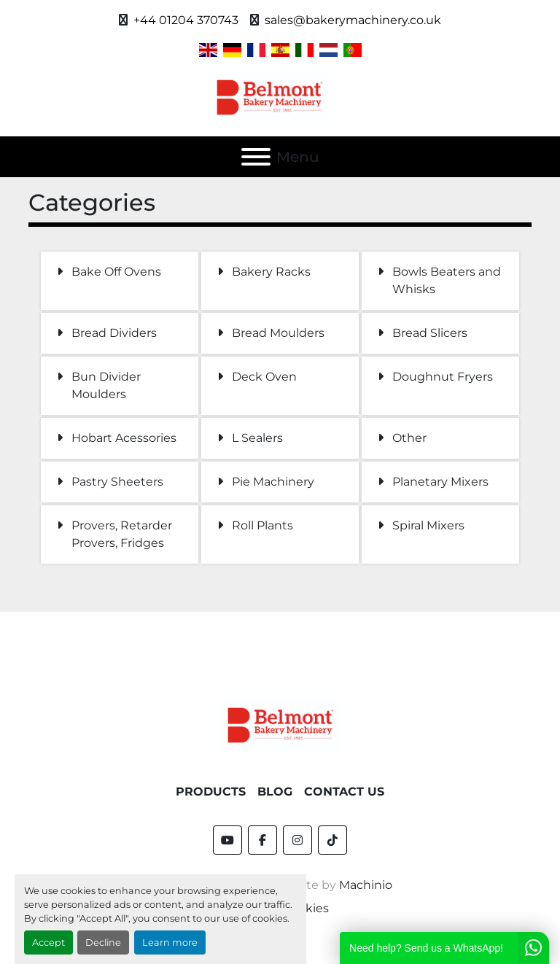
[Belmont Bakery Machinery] (280, 724)
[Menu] (256, 157)
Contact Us (344, 792)
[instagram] (297, 840)
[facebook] (262, 840)
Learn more (170, 942)
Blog (275, 792)
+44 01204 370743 (186, 20)
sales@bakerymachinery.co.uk (353, 20)
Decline (103, 942)
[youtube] (227, 840)
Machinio (366, 885)
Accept (48, 942)
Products (211, 792)
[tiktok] (332, 840)
